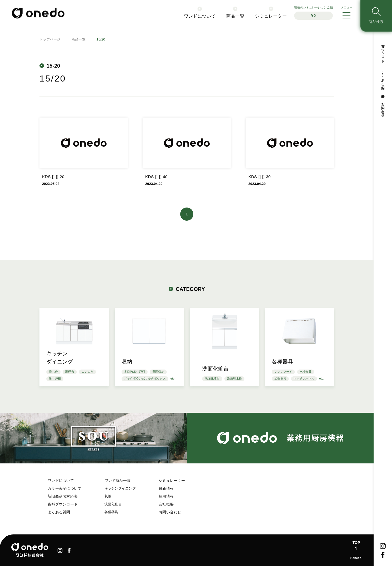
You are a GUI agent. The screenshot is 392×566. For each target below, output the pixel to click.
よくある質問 (59, 512)
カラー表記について (65, 488)
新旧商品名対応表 (63, 496)
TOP (356, 543)
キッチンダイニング (120, 488)
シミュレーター (172, 481)
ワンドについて (61, 481)
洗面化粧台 (113, 504)
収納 (108, 496)
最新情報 (166, 488)
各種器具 (111, 512)
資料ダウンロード (63, 504)
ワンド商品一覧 (118, 481)
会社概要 (166, 504)
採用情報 (166, 496)
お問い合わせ (170, 512)
